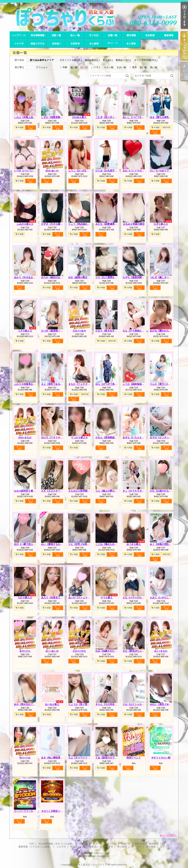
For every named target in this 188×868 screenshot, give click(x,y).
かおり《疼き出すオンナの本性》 (113, 331)
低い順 (74, 67)
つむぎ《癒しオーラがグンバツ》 (168, 277)
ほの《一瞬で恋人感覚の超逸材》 (32, 544)
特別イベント (134, 758)
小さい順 (109, 67)
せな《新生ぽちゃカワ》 (136, 651)
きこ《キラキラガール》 (136, 491)
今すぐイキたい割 (161, 758)
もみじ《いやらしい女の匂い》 (167, 598)
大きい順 (121, 67)
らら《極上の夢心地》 (107, 491)
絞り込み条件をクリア (42, 60)
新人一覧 (75, 35)
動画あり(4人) (123, 60)
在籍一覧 (113, 35)
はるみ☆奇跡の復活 (134, 224)
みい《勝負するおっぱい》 (55, 544)
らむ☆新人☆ (25, 598)
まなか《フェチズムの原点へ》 (85, 384)
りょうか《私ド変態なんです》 (85, 704)
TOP (19, 35)
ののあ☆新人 (79, 117)
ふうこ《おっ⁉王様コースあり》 (86, 171)
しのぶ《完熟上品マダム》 (28, 117)
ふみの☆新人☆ (25, 224)
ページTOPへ (169, 835)
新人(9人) (108, 60)
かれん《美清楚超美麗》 (109, 437)
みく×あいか (52, 651)
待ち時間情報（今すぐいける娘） (38, 35)
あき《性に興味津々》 (53, 758)
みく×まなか (161, 651)
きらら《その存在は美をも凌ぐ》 (113, 704)
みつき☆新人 (134, 544)
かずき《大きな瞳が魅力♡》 (57, 224)
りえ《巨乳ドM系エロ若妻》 (84, 544)
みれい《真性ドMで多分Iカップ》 (168, 704)
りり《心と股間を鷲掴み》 (110, 277)
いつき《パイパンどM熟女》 (29, 171)
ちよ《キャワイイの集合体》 (84, 758)
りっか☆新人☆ (79, 437)
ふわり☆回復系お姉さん (27, 384)
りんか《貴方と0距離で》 (164, 384)
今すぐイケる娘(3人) (71, 60)
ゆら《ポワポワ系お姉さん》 (111, 384)
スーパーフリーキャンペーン (29, 811)
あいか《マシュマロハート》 (84, 598)
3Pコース (113, 44)
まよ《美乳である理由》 (54, 384)
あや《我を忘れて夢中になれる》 (32, 704)
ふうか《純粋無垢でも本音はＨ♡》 (142, 384)
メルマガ (19, 44)
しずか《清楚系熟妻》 (53, 117)
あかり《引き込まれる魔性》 (29, 277)
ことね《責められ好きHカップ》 (113, 544)
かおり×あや (79, 331)
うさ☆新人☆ (25, 331)
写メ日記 (94, 35)
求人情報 (131, 44)
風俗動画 (150, 35)
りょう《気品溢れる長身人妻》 (85, 224)
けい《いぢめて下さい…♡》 (165, 171)
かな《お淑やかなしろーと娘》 (167, 491)
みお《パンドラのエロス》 (137, 171)
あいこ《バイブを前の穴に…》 (139, 117)
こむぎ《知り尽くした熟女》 (111, 117)
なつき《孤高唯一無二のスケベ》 (59, 331)
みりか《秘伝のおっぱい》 (55, 277)
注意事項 (75, 44)
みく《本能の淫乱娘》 (162, 544)
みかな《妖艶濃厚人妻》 (109, 224)
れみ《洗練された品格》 (109, 651)
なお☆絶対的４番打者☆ (27, 491)
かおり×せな (79, 651)
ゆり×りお (25, 758)
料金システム (38, 44)
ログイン (165, 847)
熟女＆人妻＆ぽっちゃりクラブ (90, 865)
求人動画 (94, 44)
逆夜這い (56, 44)
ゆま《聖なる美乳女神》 (163, 117)
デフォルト (42, 67)
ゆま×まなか (25, 437)
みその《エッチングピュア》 (165, 437)
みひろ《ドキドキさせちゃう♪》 (58, 437)
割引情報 (131, 35)
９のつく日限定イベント (54, 811)
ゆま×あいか (52, 171)
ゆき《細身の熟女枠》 (80, 277)
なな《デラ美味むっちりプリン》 (141, 331)
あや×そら (25, 651)
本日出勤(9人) (92, 60)
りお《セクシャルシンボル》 (138, 704)
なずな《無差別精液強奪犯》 (138, 277)
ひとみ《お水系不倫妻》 (109, 171)
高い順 (84, 67)
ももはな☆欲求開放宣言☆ (83, 491)
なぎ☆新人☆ (161, 224)
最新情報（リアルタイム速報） (169, 35)
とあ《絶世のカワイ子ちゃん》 (112, 758)
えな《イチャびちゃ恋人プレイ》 (141, 598)
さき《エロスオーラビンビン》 (58, 491)
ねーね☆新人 (52, 704)
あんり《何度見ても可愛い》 (57, 598)
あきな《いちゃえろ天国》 (137, 437)
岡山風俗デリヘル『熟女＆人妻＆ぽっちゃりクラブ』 (94, 17)
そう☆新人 (107, 598)
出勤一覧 (56, 35)
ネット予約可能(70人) (146, 60)
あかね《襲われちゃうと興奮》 (167, 331)
